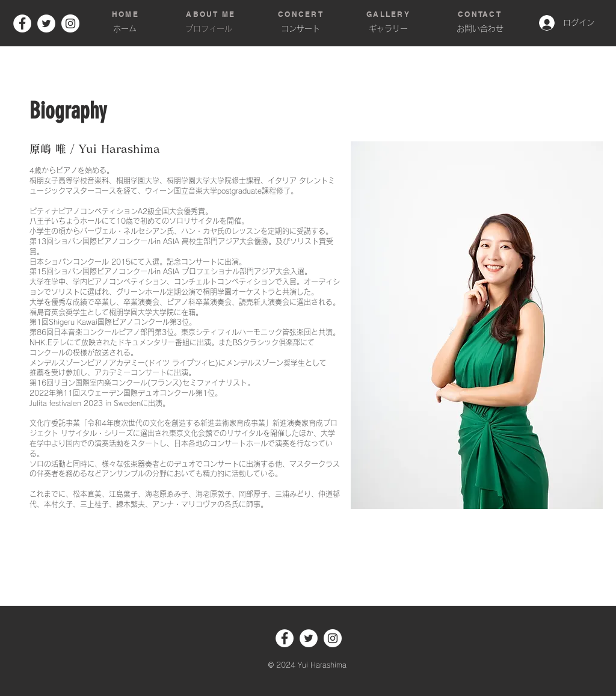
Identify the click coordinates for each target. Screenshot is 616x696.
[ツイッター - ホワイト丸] (46, 23)
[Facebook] (22, 23)
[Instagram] (70, 23)
